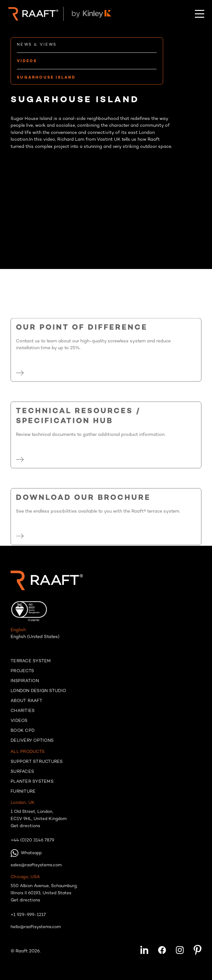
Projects (22, 671)
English (18, 630)
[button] (200, 14)
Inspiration (25, 681)
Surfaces (22, 772)
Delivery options (32, 741)
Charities (23, 711)
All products (28, 752)
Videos (19, 721)
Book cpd (23, 731)
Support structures (37, 762)
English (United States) (35, 637)
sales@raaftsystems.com (36, 865)
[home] (32, 14)
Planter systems (32, 782)
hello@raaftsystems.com (36, 927)
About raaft (26, 701)
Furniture (23, 792)
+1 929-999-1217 (28, 915)
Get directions (25, 826)
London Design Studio (38, 691)
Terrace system (31, 661)
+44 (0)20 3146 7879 (32, 841)
